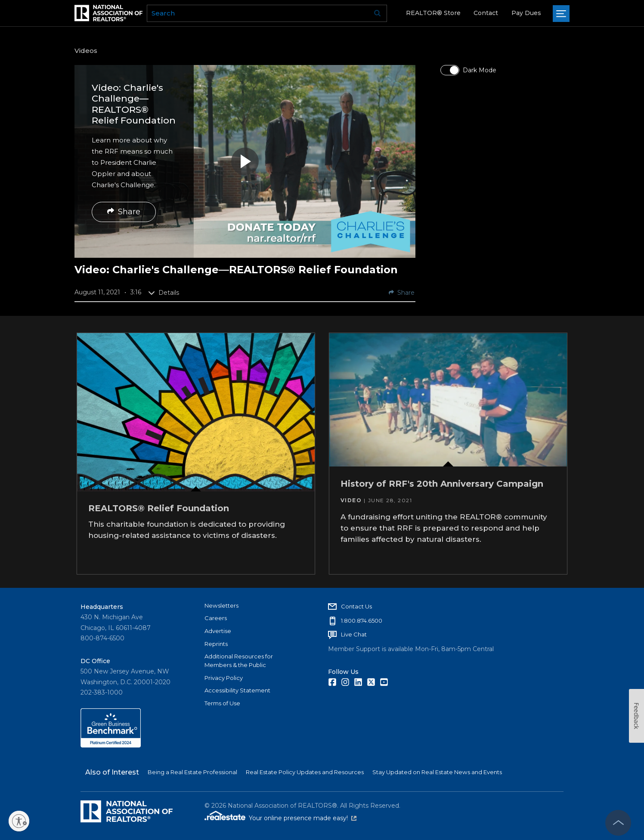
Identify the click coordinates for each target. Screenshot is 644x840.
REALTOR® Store (433, 13)
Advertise (218, 630)
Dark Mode (480, 70)
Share (124, 212)
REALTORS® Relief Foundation (159, 506)
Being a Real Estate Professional (192, 771)
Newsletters (221, 604)
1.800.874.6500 (362, 619)
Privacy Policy (224, 676)
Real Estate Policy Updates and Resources (305, 771)
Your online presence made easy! (303, 817)
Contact (486, 13)
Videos (86, 51)
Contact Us (356, 605)
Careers (216, 617)
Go (378, 13)
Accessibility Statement (237, 689)
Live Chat (354, 633)
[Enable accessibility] (19, 821)
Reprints (216, 642)
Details (164, 293)
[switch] (450, 70)
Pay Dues (526, 13)
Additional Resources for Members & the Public (239, 660)
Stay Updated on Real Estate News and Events (437, 771)
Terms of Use (222, 702)
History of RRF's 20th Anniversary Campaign (443, 482)
